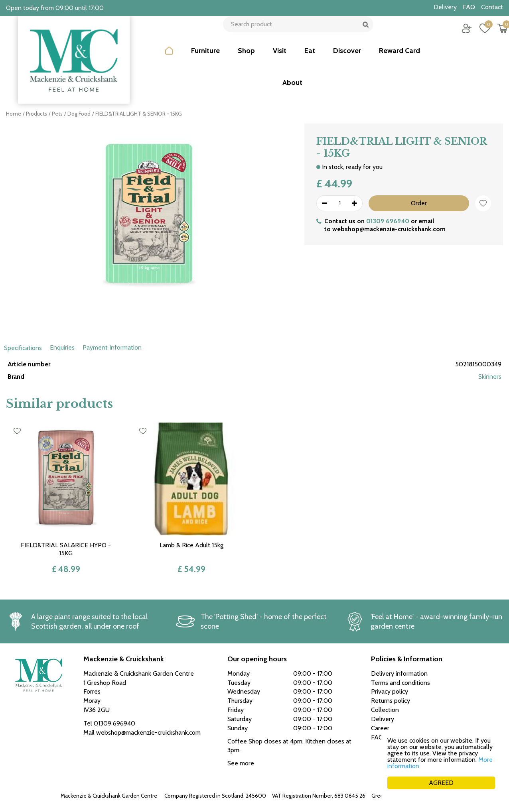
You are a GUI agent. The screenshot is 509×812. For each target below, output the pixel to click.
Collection (385, 710)
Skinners (490, 377)
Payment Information (112, 347)
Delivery (383, 719)
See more (241, 763)
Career (380, 728)
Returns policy (391, 701)
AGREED (441, 783)
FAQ (377, 737)
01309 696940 (388, 221)
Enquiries (62, 347)
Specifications (23, 348)
